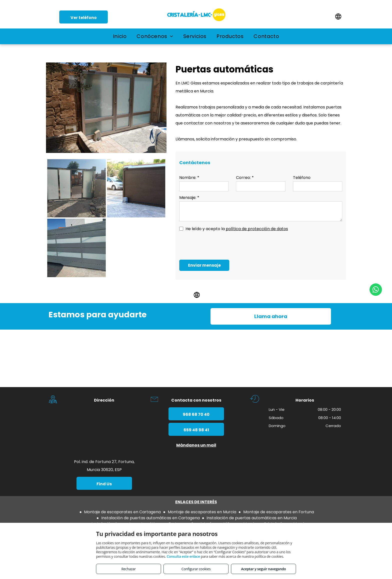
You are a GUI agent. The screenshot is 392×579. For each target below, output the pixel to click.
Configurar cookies (196, 569)
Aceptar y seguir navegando (263, 569)
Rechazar (128, 569)
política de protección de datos (257, 229)
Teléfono (302, 178)
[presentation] (217, 245)
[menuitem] (120, 36)
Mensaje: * (189, 198)
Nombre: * (189, 178)
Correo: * (245, 178)
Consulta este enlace (183, 556)
